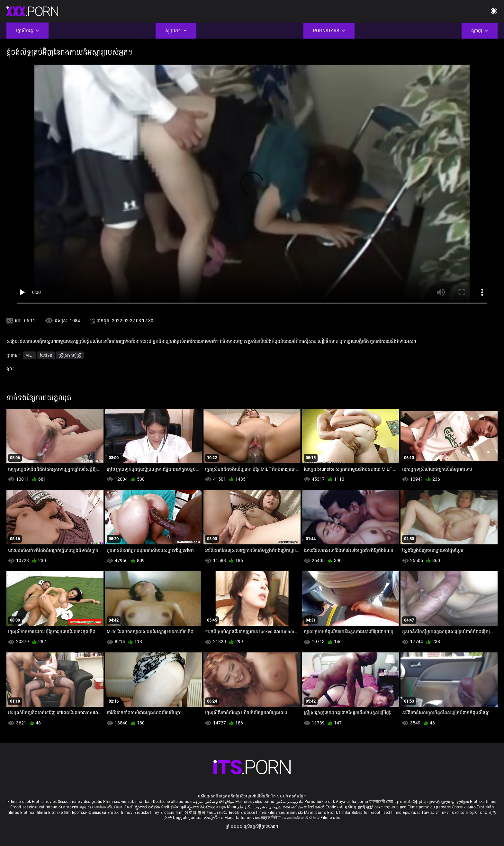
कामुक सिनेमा (227, 807)
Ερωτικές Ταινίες (419, 813)
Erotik (235, 813)
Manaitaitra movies (243, 818)
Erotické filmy (147, 813)
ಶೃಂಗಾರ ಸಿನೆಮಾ (148, 807)
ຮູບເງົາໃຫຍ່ (214, 818)
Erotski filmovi (121, 813)
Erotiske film (60, 813)
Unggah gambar (188, 818)
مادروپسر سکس (289, 802)
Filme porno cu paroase (429, 807)
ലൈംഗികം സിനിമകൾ (304, 807)
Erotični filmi (173, 813)
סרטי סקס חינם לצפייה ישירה (462, 813)
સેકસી (129, 807)
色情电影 (366, 807)
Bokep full (361, 813)
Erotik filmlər (339, 813)
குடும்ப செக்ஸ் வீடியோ (101, 807)
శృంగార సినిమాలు (202, 807)
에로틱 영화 (195, 813)
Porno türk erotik (320, 802)
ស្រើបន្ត (351, 807)
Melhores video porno (255, 802)
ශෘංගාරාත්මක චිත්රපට (301, 818)
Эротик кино (464, 807)
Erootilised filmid (387, 813)
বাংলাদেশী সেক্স (381, 802)
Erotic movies (45, 802)
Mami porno (315, 813)
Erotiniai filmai (34, 813)
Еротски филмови (90, 813)
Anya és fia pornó (352, 802)
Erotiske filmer (254, 813)
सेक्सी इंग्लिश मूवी (173, 807)
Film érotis (330, 818)
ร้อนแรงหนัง (218, 813)
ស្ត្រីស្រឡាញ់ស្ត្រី (70, 355)
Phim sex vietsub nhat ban (128, 802)
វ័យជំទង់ (46, 355)
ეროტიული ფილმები (449, 802)
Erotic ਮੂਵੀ (335, 807)
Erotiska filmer (483, 802)
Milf (30, 355)
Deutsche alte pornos (172, 802)
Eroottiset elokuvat (28, 807)
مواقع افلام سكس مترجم (213, 802)
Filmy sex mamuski (285, 813)
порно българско (62, 807)
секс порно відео (391, 807)
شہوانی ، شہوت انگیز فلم (260, 807)
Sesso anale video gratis (80, 802)
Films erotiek (19, 802)
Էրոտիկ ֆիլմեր (412, 802)
